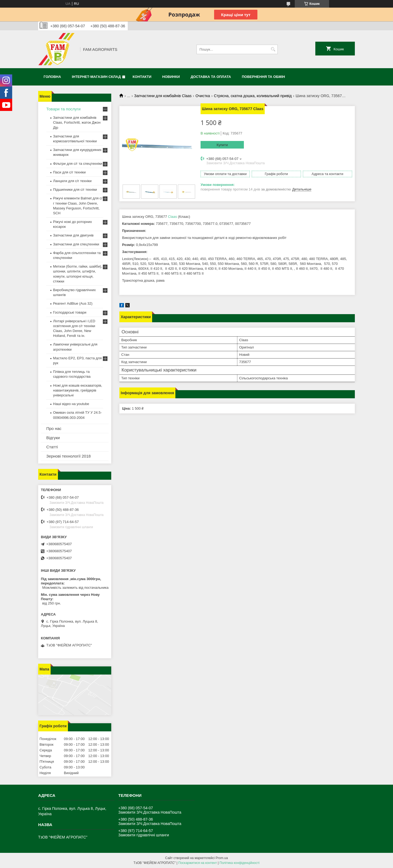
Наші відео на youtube (71, 404)
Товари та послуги (63, 109)
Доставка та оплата (211, 77)
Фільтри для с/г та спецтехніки (78, 164)
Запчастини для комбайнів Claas (163, 96)
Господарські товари (70, 312)
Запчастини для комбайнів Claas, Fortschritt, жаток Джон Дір (77, 122)
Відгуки (53, 438)
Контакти (142, 77)
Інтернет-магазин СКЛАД (96, 77)
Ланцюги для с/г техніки (72, 181)
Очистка (203, 96)
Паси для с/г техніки (69, 172)
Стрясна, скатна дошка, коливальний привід (253, 96)
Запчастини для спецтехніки (76, 244)
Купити (222, 145)
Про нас (54, 428)
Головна (52, 77)
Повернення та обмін (263, 77)
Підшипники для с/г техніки (75, 190)
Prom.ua (222, 858)
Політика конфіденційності (240, 863)
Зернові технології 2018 (68, 456)
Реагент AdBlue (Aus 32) (73, 303)
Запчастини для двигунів (73, 235)
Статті (52, 447)
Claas (173, 217)
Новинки (171, 77)
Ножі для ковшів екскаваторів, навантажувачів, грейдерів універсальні (78, 390)
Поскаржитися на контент (198, 863)
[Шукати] (273, 49)
